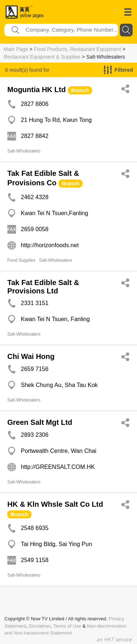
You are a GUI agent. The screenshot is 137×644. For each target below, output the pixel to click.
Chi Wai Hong (31, 356)
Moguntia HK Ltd (37, 90)
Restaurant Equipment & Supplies (42, 57)
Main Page (16, 49)
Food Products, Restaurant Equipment (77, 49)
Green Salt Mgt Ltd (40, 422)
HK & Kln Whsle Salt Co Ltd (55, 504)
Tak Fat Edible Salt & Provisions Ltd (43, 287)
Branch (80, 90)
